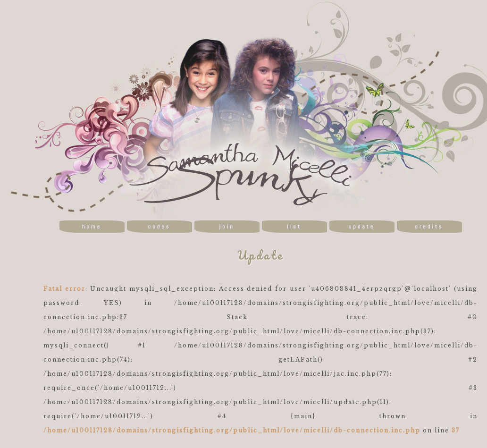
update (362, 227)
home (92, 227)
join (227, 227)
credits (429, 227)
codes (159, 227)
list (294, 227)
